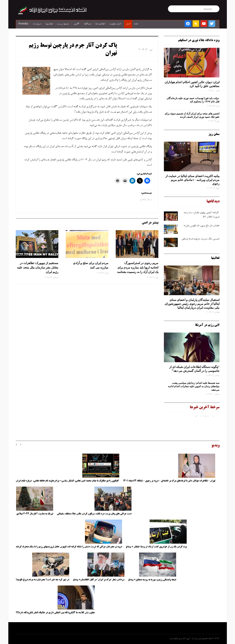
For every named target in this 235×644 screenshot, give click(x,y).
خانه (136, 24)
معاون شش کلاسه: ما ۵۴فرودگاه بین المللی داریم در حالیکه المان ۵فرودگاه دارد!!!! (55, 613)
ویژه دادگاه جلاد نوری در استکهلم (199, 40)
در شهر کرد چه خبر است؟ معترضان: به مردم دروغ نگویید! (42, 580)
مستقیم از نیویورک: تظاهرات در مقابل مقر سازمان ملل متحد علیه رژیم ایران (38, 267)
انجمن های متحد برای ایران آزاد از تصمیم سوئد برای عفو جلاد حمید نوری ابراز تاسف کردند (192, 115)
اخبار (128, 24)
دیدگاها (88, 24)
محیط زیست (63, 24)
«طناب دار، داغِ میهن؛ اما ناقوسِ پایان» (202, 226)
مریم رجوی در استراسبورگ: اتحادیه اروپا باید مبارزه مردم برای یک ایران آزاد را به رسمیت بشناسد (138, 267)
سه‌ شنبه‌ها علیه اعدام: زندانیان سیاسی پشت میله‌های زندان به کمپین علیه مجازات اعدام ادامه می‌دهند (194, 386)
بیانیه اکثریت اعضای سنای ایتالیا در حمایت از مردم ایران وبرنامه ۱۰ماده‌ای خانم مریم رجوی (192, 180)
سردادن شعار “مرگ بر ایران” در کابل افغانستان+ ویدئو (99, 580)
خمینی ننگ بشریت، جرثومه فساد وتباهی (200, 239)
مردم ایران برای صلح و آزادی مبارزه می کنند (91, 265)
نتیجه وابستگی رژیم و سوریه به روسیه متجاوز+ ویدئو (152, 580)
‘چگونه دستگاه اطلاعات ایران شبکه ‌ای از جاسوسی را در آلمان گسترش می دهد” (194, 369)
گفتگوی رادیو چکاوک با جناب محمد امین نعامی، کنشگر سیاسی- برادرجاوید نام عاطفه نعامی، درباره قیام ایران (67, 481)
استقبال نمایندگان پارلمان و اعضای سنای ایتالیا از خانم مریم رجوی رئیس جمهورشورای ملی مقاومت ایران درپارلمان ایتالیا (192, 304)
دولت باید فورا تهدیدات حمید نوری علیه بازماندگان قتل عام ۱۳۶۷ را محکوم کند (193, 100)
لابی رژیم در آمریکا (207, 325)
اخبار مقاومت (115, 24)
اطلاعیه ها (100, 24)
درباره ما (37, 24)
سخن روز (214, 134)
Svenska (23, 24)
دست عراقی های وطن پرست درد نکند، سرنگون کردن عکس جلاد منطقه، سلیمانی (94, 514)
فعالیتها (49, 24)
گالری (76, 24)
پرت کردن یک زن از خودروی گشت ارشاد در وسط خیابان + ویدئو (156, 547)
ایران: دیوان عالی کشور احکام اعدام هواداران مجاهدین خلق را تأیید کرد (192, 84)
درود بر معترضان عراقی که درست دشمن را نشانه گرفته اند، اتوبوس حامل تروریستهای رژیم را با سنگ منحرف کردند (69, 547)
